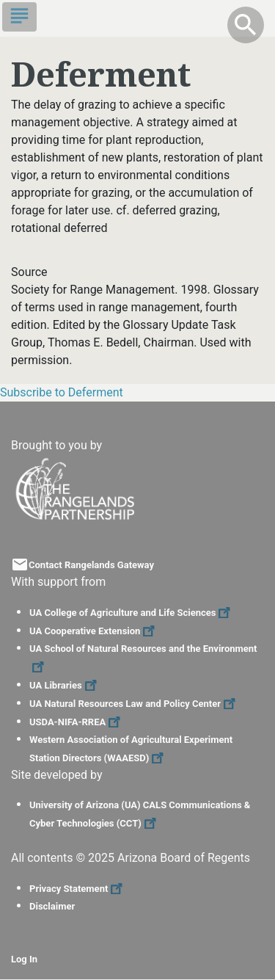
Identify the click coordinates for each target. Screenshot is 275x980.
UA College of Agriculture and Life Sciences (132, 613)
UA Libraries (65, 685)
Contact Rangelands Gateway (91, 565)
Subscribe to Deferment (62, 392)
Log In (24, 959)
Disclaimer (52, 906)
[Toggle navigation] (19, 17)
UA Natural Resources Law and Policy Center (134, 704)
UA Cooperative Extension (94, 631)
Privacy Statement (78, 889)
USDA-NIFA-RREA (77, 722)
